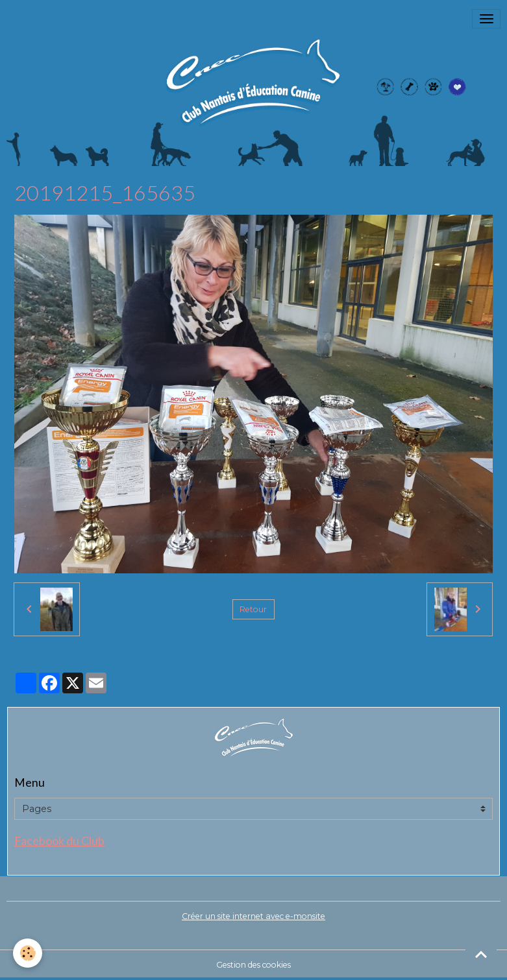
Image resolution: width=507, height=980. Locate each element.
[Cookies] (28, 953)
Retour (253, 609)
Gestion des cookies (254, 965)
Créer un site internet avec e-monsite (254, 916)
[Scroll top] (481, 954)
